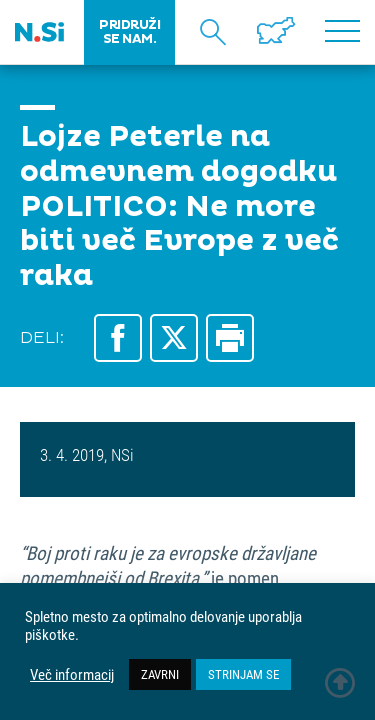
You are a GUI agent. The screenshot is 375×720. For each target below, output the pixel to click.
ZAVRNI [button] (160, 674)
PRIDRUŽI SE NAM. (129, 32)
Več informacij (72, 675)
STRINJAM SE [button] (243, 674)
